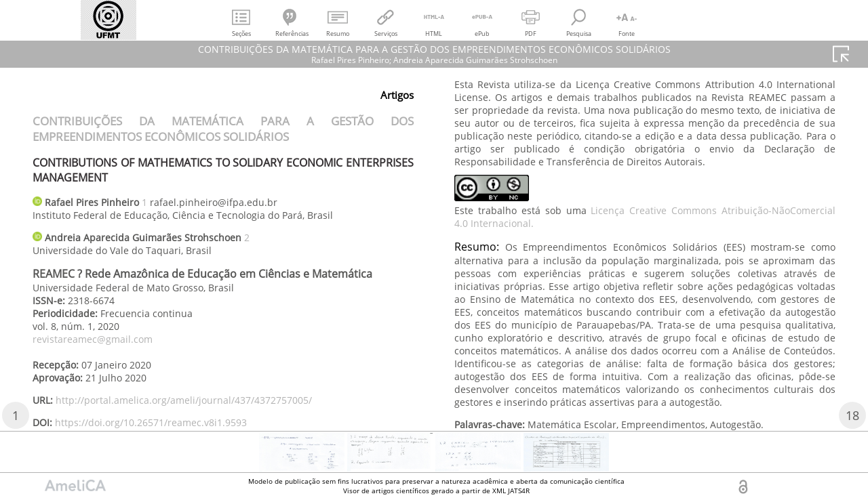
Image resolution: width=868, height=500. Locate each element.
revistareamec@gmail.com (93, 339)
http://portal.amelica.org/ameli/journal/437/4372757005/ (184, 400)
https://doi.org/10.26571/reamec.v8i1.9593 (151, 422)
